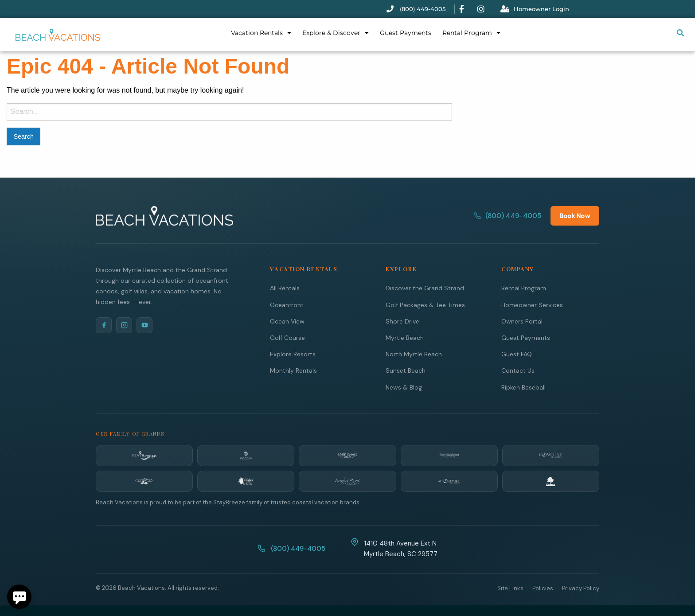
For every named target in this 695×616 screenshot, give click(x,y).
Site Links (510, 588)
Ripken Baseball (523, 387)
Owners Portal (522, 321)
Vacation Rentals (261, 33)
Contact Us (518, 370)
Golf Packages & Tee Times (425, 304)
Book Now (575, 215)
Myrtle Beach (405, 337)
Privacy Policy (581, 588)
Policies (543, 588)
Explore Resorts (293, 354)
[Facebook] (104, 325)
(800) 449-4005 (508, 215)
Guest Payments (406, 33)
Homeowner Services (532, 304)
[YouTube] (144, 325)
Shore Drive (402, 321)
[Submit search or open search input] (680, 33)
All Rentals (285, 288)
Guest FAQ (517, 354)
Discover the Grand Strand (425, 288)
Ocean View (287, 321)
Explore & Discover (336, 33)
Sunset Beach (406, 370)
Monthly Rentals (293, 370)
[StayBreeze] (144, 455)
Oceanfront (287, 304)
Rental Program (471, 33)
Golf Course (287, 337)
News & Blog (404, 387)
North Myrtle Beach (414, 354)
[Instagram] (124, 325)
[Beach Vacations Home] (164, 215)
